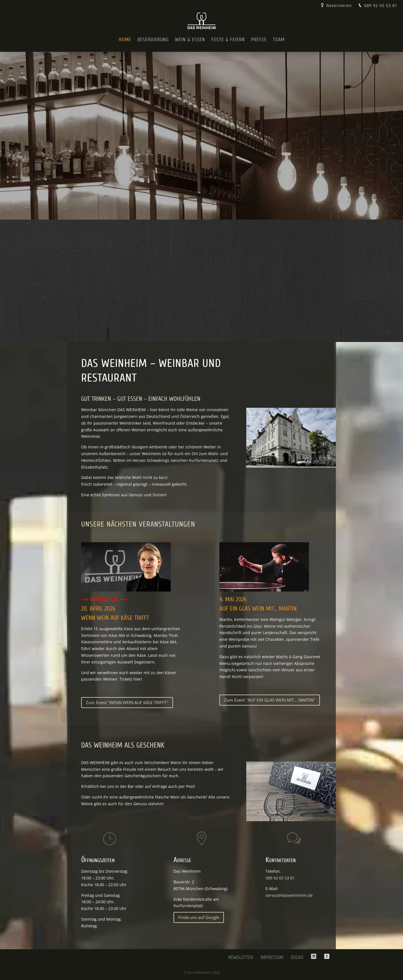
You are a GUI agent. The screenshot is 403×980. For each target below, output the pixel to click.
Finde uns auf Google (199, 917)
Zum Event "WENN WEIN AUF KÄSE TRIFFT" (127, 702)
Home (125, 40)
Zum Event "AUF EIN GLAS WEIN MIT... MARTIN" (270, 700)
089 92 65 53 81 (381, 5)
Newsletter (241, 957)
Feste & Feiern (228, 40)
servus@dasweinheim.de (289, 895)
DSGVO (297, 957)
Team (279, 40)
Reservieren (339, 5)
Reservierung (153, 40)
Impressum (272, 957)
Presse (259, 40)
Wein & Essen (190, 40)
